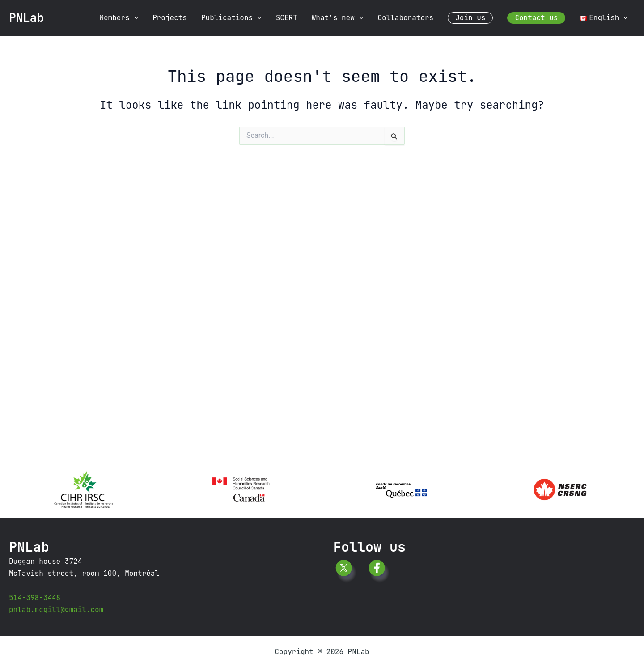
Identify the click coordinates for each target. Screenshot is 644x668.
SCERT (287, 18)
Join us (470, 18)
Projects (170, 18)
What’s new (338, 18)
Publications (231, 18)
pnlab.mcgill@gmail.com (56, 610)
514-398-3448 (35, 598)
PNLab (26, 18)
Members (119, 18)
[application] (134, 18)
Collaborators (405, 18)
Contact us (536, 18)
